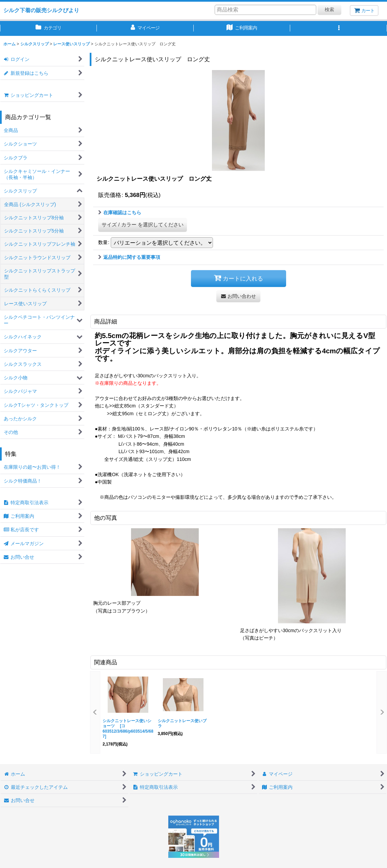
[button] (339, 28)
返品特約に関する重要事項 (129, 257)
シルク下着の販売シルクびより (41, 10)
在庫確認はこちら (120, 213)
